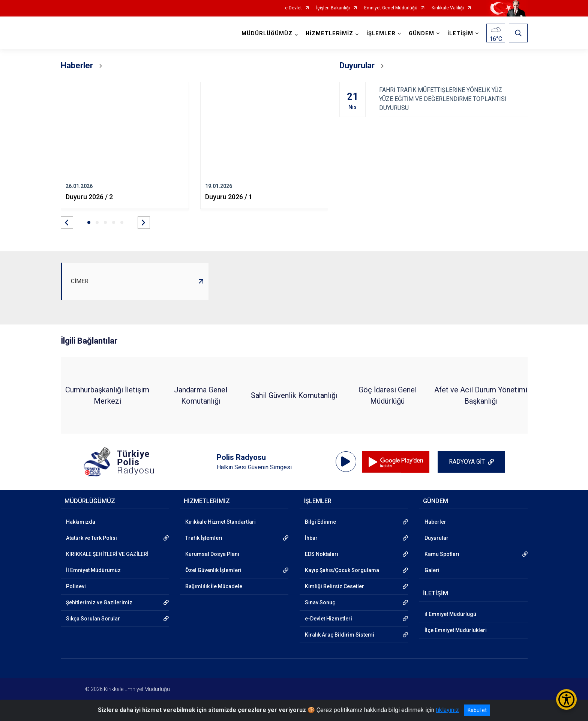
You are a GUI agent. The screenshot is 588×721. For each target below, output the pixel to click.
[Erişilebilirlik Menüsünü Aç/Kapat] (566, 699)
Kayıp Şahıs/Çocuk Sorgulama (342, 570)
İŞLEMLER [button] (381, 34)
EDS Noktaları (322, 554)
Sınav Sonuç (320, 602)
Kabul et (477, 710)
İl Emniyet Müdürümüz (93, 570)
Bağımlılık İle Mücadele (214, 586)
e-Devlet (293, 8)
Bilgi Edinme (320, 522)
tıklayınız (447, 710)
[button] (67, 223)
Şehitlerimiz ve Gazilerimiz (99, 602)
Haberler (435, 522)
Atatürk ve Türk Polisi (91, 538)
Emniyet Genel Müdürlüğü (391, 8)
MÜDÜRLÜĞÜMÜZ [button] (267, 34)
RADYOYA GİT (467, 462)
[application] (346, 462)
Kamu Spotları (442, 554)
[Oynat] (346, 462)
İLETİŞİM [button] (460, 34)
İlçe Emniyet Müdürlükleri (456, 630)
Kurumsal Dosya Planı (212, 554)
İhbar (311, 538)
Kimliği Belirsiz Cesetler (334, 586)
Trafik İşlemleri (204, 538)
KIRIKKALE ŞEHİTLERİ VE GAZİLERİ (107, 554)
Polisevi (76, 586)
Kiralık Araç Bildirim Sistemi (340, 635)
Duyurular (436, 538)
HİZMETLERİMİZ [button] (329, 34)
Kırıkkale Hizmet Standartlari (220, 522)
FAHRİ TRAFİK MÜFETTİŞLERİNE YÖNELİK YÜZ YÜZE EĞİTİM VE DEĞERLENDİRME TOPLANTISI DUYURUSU (453, 99)
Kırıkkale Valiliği (448, 8)
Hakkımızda (81, 522)
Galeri (432, 570)
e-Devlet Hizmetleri (328, 619)
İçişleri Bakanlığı (333, 8)
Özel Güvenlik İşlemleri (213, 570)
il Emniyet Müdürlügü (450, 614)
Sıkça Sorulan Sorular (93, 619)
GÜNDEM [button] (421, 34)
